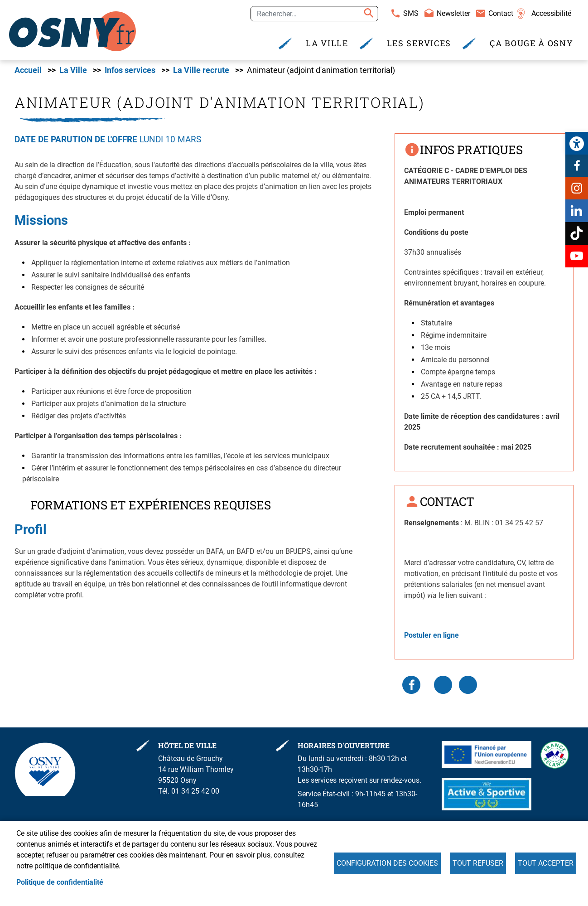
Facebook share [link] (411, 685)
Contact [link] (501, 13)
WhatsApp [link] (468, 685)
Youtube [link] (577, 256)
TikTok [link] (577, 233)
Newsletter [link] (453, 13)
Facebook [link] (577, 165)
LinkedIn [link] (443, 685)
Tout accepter (546, 863)
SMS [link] (411, 13)
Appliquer (367, 14)
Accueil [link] (28, 70)
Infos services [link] (130, 70)
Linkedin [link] (577, 211)
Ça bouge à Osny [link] (532, 43)
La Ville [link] (327, 43)
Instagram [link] (577, 188)
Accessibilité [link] (551, 13)
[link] (577, 143)
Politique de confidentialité (60, 882)
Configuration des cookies (387, 863)
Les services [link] (419, 43)
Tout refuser (478, 863)
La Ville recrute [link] (201, 70)
